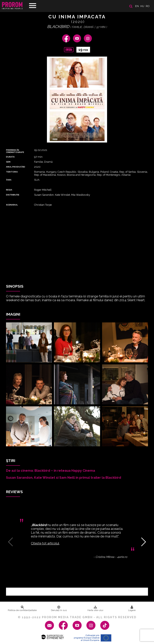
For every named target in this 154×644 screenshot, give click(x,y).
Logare (132, 609)
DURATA (10, 157)
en (137, 6)
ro (148, 6)
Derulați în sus (59, 609)
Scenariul (12, 205)
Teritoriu (12, 172)
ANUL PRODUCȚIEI (16, 167)
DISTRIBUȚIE (13, 195)
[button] (143, 542)
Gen (8, 162)
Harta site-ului (95, 609)
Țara (9, 180)
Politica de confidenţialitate (22, 609)
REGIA (9, 190)
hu (142, 6)
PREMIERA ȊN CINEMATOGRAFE (15, 151)
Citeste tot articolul (45, 543)
